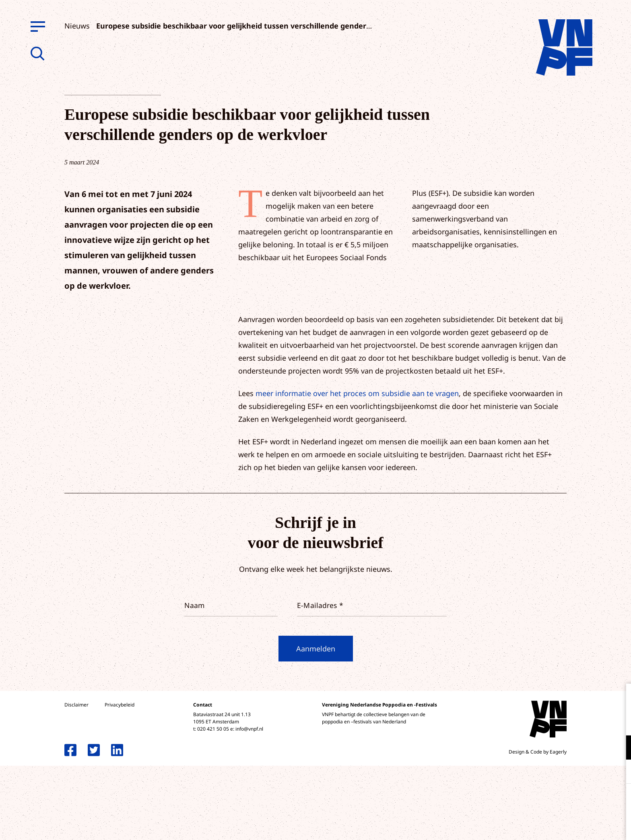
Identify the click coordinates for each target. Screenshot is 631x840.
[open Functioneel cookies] (618, 748)
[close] (619, 698)
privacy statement (591, 721)
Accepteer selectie (563, 825)
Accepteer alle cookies (563, 802)
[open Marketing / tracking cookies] (618, 772)
